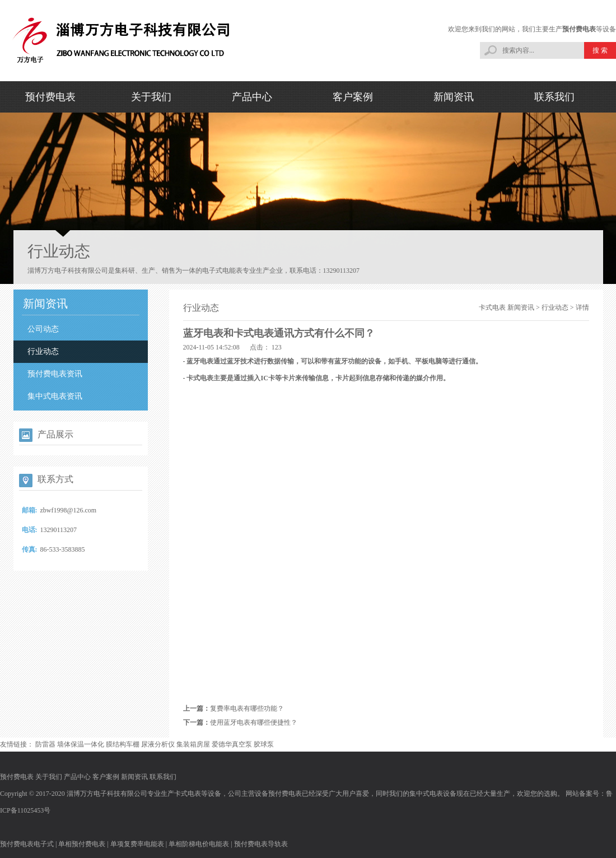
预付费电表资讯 (55, 374)
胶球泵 (264, 744)
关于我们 (151, 97)
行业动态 (43, 351)
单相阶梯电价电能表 (199, 844)
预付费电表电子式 (27, 844)
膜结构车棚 (123, 744)
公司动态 (43, 329)
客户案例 (353, 97)
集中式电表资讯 (55, 396)
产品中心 (252, 97)
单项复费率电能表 (137, 844)
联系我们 (554, 97)
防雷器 (45, 744)
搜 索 (600, 50)
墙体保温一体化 (81, 744)
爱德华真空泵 (232, 744)
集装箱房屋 (193, 744)
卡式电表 (492, 307)
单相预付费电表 (82, 844)
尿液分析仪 (158, 744)
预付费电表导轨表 (261, 844)
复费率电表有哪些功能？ (247, 708)
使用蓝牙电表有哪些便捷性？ (254, 722)
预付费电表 (579, 29)
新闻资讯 (454, 97)
